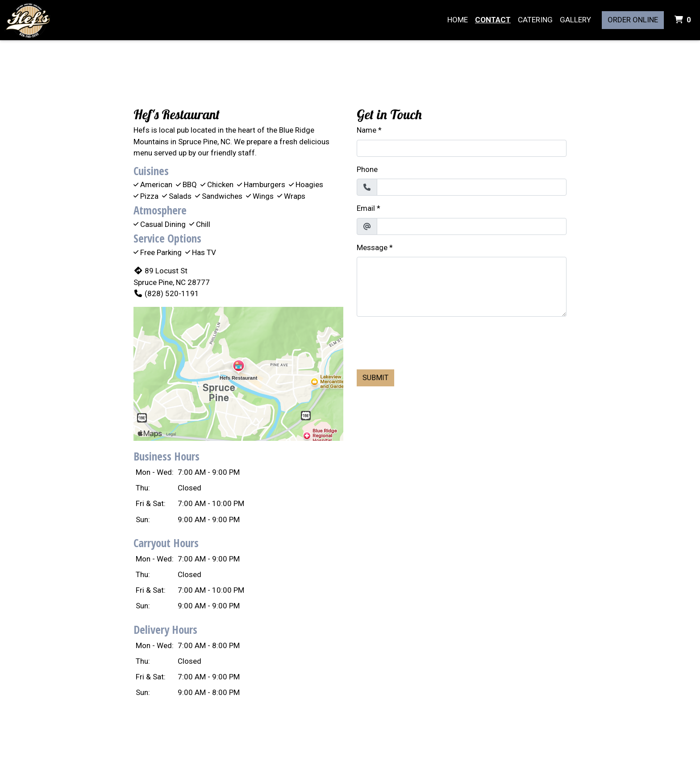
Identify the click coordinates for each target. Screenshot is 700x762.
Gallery (575, 20)
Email (366, 208)
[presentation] (425, 341)
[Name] (462, 148)
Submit (375, 378)
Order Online (633, 20)
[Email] (472, 226)
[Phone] (472, 187)
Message (372, 247)
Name (367, 130)
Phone (367, 169)
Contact (493, 20)
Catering (535, 20)
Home (458, 20)
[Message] (462, 287)
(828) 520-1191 (166, 293)
